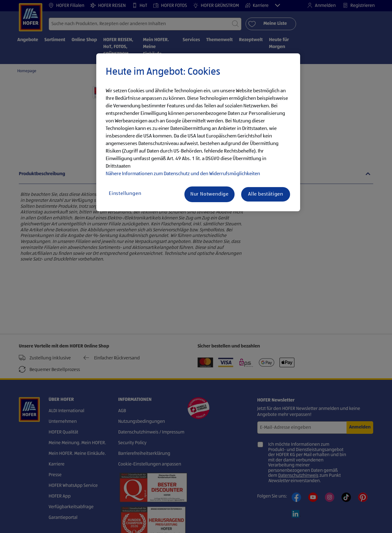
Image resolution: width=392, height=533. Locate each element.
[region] (198, 132)
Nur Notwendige (209, 194)
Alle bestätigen (266, 194)
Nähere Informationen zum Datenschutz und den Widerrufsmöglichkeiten (183, 174)
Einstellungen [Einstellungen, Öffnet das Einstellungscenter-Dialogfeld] (125, 194)
